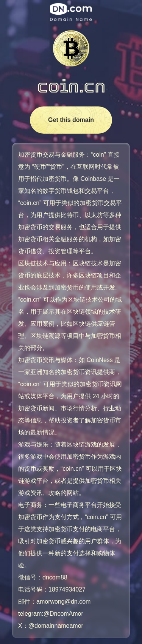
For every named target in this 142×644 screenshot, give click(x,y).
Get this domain (71, 120)
